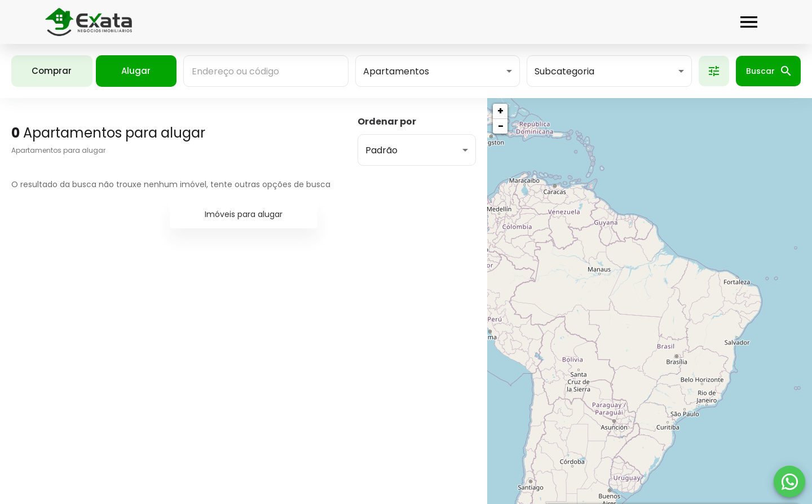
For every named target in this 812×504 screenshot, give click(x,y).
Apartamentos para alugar (58, 150)
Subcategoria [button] (564, 71)
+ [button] (500, 111)
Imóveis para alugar (244, 214)
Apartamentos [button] (396, 71)
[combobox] (266, 71)
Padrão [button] (381, 150)
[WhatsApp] (789, 481)
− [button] (501, 126)
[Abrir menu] (749, 22)
